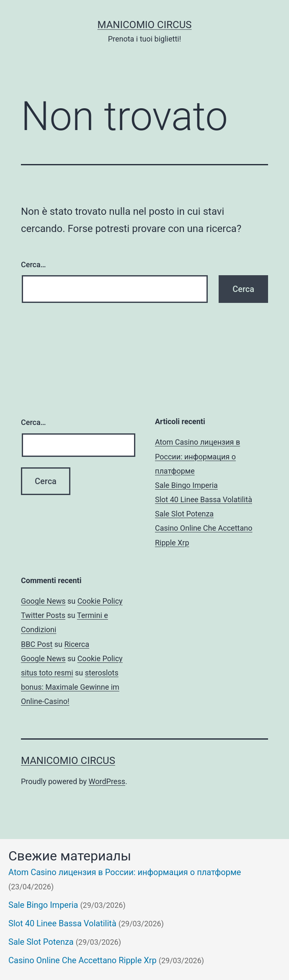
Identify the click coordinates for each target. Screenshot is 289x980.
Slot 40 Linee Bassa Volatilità (204, 499)
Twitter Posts (43, 615)
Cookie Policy (100, 601)
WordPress (107, 781)
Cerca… (33, 265)
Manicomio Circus (145, 25)
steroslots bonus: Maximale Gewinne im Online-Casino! (70, 687)
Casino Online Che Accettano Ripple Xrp (83, 960)
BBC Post (37, 644)
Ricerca (77, 644)
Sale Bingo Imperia (186, 485)
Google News (43, 601)
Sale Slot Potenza (184, 514)
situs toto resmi (47, 673)
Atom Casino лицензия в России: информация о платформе (197, 456)
